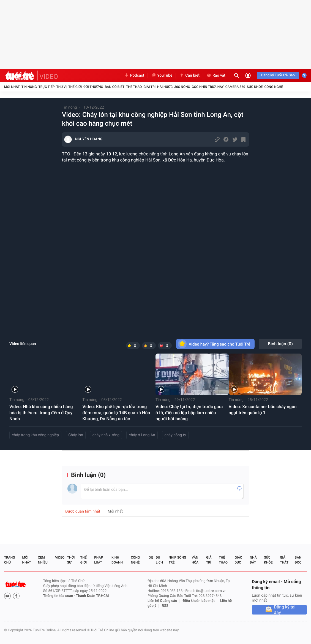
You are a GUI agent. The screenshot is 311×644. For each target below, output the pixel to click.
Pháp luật (99, 560)
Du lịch (159, 560)
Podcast (134, 76)
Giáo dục (239, 560)
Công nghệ (274, 87)
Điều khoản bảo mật (199, 601)
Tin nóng (29, 87)
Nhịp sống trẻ (177, 560)
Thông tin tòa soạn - (60, 596)
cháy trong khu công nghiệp (35, 435)
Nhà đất (253, 560)
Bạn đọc (298, 560)
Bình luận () (280, 344)
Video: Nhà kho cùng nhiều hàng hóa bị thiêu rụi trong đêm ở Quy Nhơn (41, 413)
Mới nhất (12, 87)
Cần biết (189, 76)
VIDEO (49, 77)
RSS (165, 606)
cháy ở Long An (142, 435)
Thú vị (61, 87)
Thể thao (134, 87)
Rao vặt (216, 76)
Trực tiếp (47, 87)
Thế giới (75, 87)
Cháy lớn (76, 435)
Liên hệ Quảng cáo (162, 601)
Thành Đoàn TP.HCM (92, 596)
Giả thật (284, 560)
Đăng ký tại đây (285, 610)
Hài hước (165, 87)
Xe (151, 557)
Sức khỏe (255, 87)
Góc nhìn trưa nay (208, 87)
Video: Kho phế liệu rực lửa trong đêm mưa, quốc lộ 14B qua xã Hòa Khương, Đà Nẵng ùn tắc (116, 413)
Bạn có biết (115, 87)
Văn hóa (195, 560)
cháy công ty (175, 435)
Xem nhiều (43, 560)
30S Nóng (182, 87)
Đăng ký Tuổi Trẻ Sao (278, 75)
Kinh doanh (117, 560)
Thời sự (71, 560)
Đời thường (93, 87)
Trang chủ (9, 560)
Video (60, 557)
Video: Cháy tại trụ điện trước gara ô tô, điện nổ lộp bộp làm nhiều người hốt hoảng (189, 413)
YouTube (162, 76)
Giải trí (149, 87)
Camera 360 (235, 87)
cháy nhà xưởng (106, 435)
